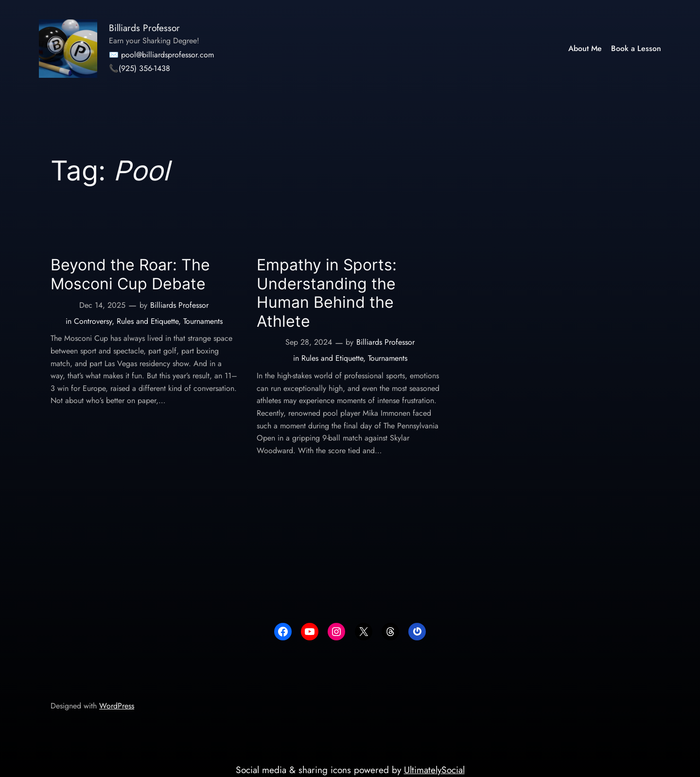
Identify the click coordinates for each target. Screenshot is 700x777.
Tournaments (203, 321)
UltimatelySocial (434, 770)
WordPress (117, 706)
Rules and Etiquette (148, 321)
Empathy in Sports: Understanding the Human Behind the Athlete (327, 293)
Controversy (93, 321)
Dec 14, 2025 (102, 305)
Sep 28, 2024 (309, 342)
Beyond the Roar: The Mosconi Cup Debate (130, 274)
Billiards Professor (144, 28)
